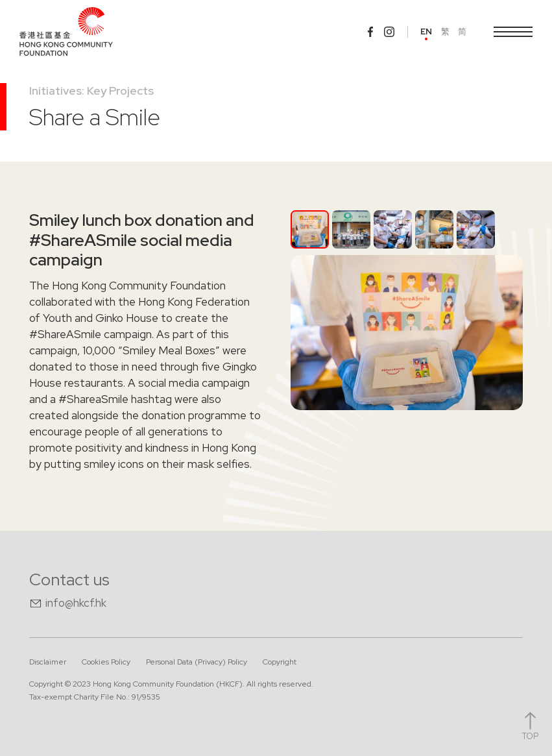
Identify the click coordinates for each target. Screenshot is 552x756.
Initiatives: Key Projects (91, 91)
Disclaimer (48, 662)
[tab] (310, 229)
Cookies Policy (106, 662)
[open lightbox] (407, 333)
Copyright (280, 662)
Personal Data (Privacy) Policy (197, 662)
